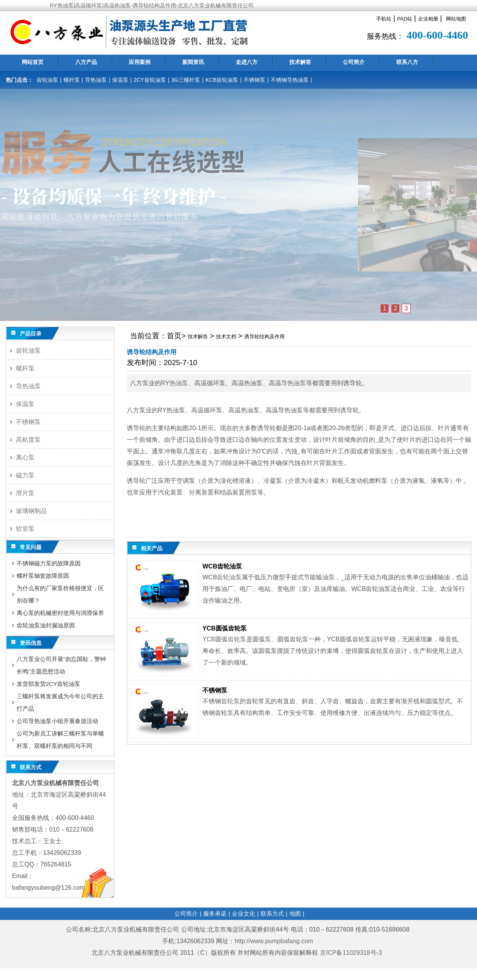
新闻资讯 (193, 62)
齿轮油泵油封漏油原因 (46, 625)
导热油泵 (96, 80)
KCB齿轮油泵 (222, 80)
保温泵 (120, 80)
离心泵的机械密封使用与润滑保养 (60, 613)
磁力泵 (25, 475)
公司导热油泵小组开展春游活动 (57, 721)
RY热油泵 (175, 383)
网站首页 (33, 62)
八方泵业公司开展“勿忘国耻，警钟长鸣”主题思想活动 (61, 665)
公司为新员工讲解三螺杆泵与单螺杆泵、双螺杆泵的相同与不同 (60, 740)
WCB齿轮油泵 (222, 566)
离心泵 (25, 457)
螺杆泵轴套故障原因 (43, 576)
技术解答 (300, 62)
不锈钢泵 (254, 80)
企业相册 (428, 19)
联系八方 (407, 62)
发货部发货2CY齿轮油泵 (48, 684)
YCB (209, 639)
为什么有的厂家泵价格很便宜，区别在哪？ (60, 594)
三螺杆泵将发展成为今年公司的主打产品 (60, 702)
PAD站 (405, 19)
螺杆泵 (72, 80)
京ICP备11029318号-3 (352, 953)
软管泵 (25, 529)
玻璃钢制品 (31, 511)
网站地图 (456, 19)
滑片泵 (25, 493)
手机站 (384, 19)
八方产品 (86, 62)
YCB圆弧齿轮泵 (225, 628)
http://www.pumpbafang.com (274, 941)
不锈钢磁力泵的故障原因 (49, 563)
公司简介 (354, 62)
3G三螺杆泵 (186, 80)
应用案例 (140, 62)
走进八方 (247, 62)
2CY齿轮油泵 (149, 80)
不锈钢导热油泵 (290, 80)
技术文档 (226, 337)
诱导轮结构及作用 (264, 337)
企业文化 (244, 914)
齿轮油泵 (47, 80)
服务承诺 (215, 914)
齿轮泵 (237, 639)
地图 (295, 914)
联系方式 (272, 914)
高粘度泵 (28, 440)
